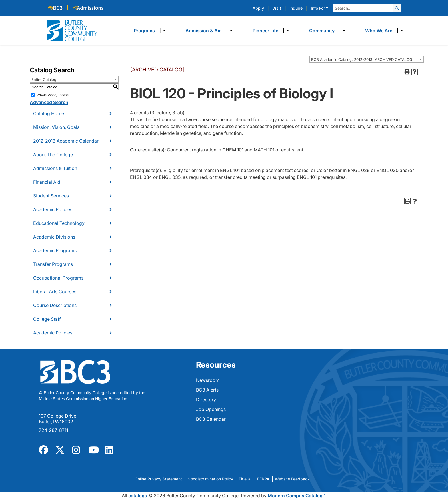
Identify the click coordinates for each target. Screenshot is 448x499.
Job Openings (211, 409)
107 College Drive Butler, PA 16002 (58, 419)
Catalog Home (49, 113)
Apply (258, 8)
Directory (206, 400)
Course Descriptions (55, 305)
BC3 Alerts (207, 390)
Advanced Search (49, 102)
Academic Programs (55, 250)
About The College (53, 155)
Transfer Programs (53, 264)
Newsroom (208, 380)
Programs (144, 31)
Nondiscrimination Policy (210, 479)
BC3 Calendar (211, 419)
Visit (277, 8)
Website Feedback (292, 479)
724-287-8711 (53, 430)
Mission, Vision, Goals (56, 127)
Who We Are (379, 31)
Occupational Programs (58, 278)
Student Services (51, 196)
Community (322, 31)
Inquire (296, 8)
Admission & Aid (204, 31)
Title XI (245, 479)
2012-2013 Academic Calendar (66, 141)
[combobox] (367, 59)
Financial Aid (47, 182)
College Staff (47, 319)
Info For (318, 8)
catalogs (138, 496)
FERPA (263, 479)
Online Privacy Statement (158, 479)
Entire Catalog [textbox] (44, 79)
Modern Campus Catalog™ (297, 496)
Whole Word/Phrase (53, 95)
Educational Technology (59, 223)
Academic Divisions (54, 237)
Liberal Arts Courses (55, 292)
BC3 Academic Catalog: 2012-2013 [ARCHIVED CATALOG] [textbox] (362, 59)
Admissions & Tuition (55, 168)
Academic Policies (53, 209)
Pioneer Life (265, 31)
